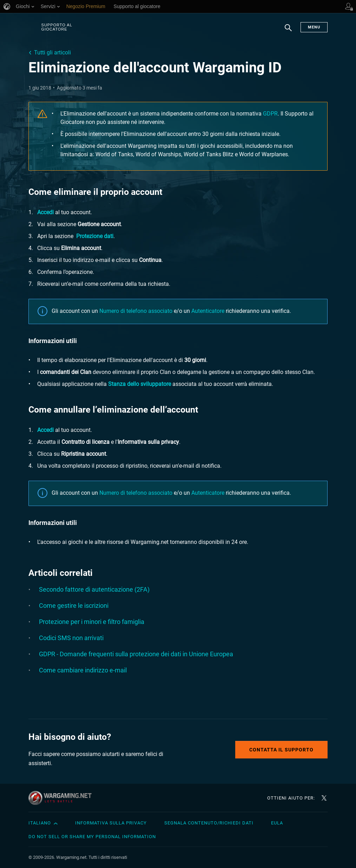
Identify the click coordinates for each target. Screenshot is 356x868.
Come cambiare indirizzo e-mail (83, 670)
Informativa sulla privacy (111, 823)
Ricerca (288, 31)
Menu (314, 27)
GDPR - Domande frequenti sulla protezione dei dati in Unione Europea (136, 654)
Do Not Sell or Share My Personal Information (92, 837)
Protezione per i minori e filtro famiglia (92, 622)
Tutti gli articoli (52, 52)
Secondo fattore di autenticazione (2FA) (94, 589)
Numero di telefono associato (136, 311)
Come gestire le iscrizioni (74, 606)
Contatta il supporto (281, 750)
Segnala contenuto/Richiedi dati (209, 823)
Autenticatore (208, 311)
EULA (277, 823)
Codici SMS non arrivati (71, 638)
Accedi (45, 212)
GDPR (270, 114)
